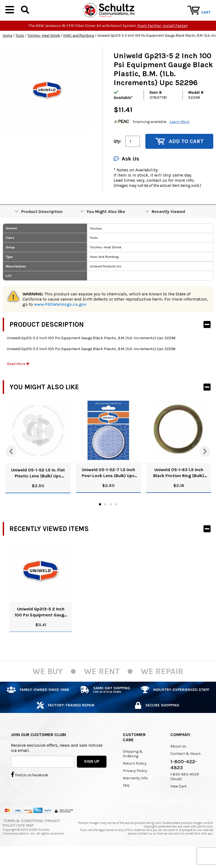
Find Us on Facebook (29, 791)
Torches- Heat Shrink (44, 52)
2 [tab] (105, 521)
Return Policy (135, 780)
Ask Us (126, 175)
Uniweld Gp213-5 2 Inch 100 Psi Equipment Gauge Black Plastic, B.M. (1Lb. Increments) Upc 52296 (41, 628)
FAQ (126, 802)
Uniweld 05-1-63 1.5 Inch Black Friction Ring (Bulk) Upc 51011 (179, 489)
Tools (20, 52)
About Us (178, 763)
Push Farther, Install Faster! (163, 42)
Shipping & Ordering (133, 770)
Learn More (179, 138)
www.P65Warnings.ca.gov (60, 321)
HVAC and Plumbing (79, 52)
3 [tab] (111, 521)
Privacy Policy (135, 787)
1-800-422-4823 (184, 781)
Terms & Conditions (23, 837)
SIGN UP (92, 778)
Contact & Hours (186, 770)
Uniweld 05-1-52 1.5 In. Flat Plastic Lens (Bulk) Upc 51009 (38, 490)
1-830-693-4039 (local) (185, 793)
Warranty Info (135, 794)
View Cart (179, 803)
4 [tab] (116, 521)
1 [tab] (100, 521)
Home (7, 52)
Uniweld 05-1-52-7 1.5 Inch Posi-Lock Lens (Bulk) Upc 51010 (108, 489)
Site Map (26, 842)
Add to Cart (179, 158)
